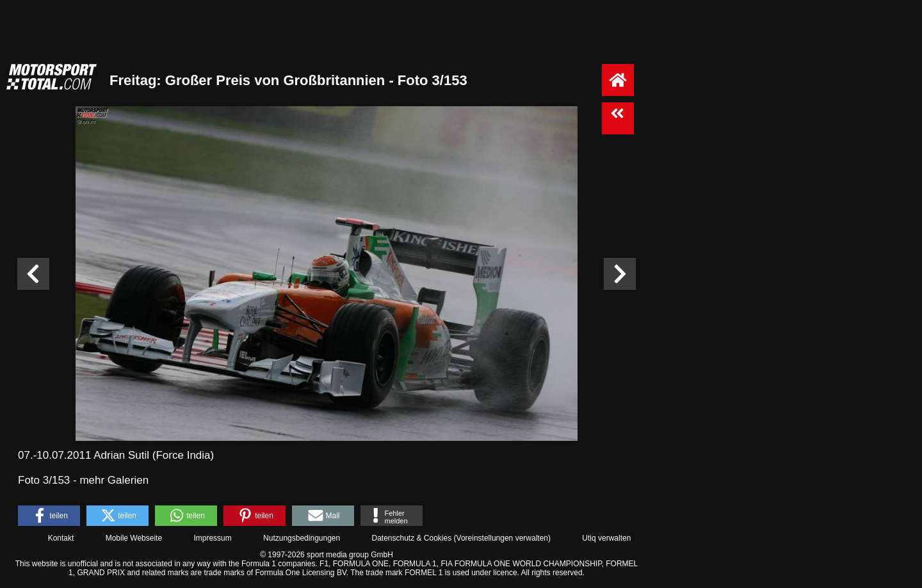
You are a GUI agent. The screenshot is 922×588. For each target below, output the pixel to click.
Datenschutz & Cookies (411, 538)
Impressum (212, 538)
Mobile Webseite (134, 538)
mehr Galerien (114, 480)
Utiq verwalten (606, 538)
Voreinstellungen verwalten (502, 538)
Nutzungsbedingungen (302, 538)
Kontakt (61, 538)
